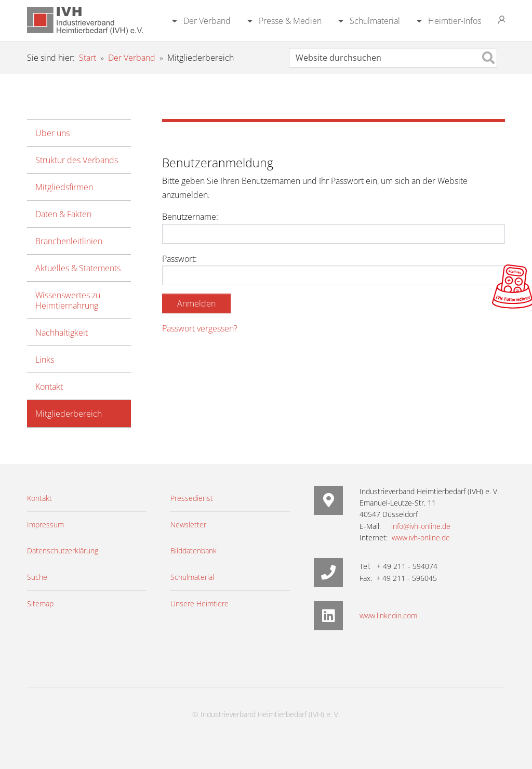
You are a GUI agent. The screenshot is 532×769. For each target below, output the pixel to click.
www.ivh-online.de (421, 538)
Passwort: (334, 269)
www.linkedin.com (388, 615)
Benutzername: (334, 227)
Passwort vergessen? (200, 328)
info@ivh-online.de (421, 526)
